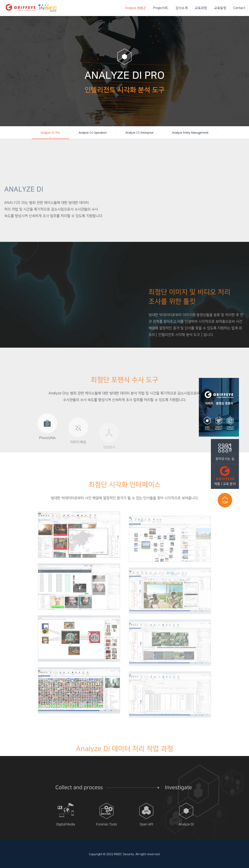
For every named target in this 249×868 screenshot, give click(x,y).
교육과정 (201, 8)
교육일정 (220, 8)
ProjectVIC (161, 8)
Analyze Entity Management (190, 133)
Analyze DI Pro (50, 135)
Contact (239, 8)
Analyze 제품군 (136, 8)
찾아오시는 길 (225, 450)
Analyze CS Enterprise (139, 133)
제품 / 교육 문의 (225, 475)
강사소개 (182, 8)
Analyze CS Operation (93, 133)
